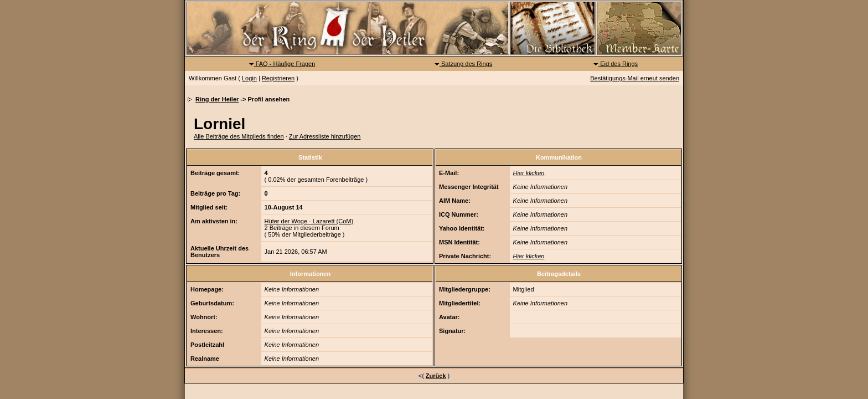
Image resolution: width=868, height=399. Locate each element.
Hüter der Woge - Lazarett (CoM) (309, 221)
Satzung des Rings (463, 64)
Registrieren (278, 78)
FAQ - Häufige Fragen (282, 64)
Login (249, 78)
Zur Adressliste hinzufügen (325, 136)
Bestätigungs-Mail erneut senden (635, 78)
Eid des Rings (615, 64)
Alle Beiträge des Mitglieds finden (239, 136)
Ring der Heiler (217, 99)
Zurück (436, 376)
